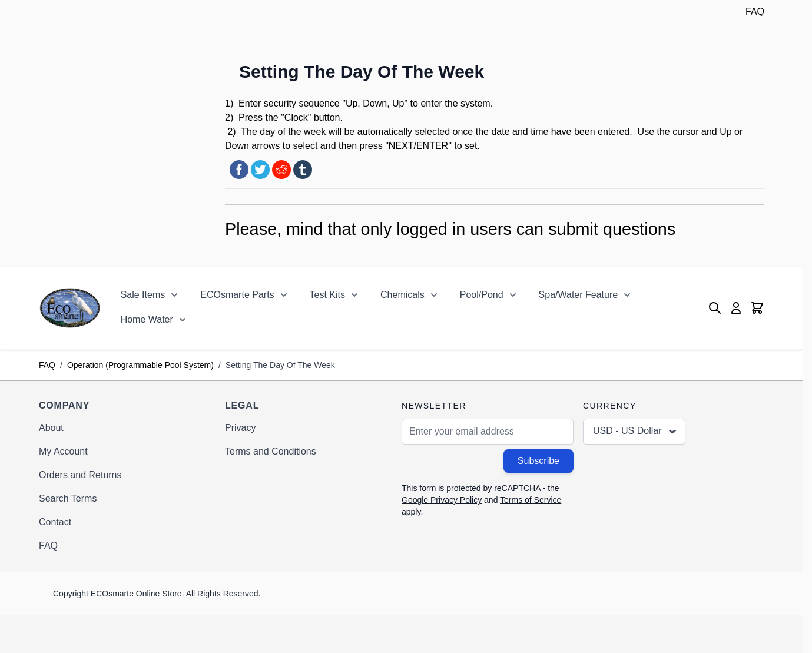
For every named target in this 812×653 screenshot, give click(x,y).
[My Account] (736, 308)
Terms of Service (531, 500)
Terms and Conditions (271, 451)
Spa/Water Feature (579, 295)
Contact (55, 522)
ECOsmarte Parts (237, 295)
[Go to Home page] (70, 308)
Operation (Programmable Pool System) (140, 365)
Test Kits (327, 295)
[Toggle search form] (715, 308)
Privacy (240, 428)
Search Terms (68, 498)
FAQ (755, 11)
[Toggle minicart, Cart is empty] (757, 308)
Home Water (147, 319)
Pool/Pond (482, 295)
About (51, 428)
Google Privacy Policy (442, 500)
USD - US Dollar (635, 432)
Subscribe (538, 461)
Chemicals (402, 295)
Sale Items (143, 295)
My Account (63, 451)
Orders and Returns (80, 475)
